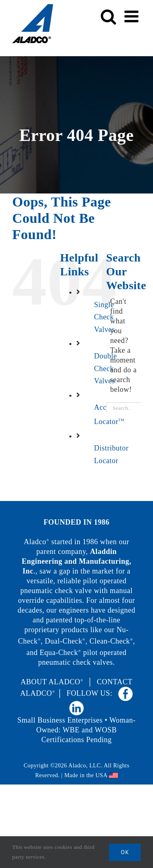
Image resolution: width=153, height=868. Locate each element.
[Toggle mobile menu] (133, 16)
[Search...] (123, 408)
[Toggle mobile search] (109, 16)
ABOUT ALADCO (52, 682)
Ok (125, 852)
